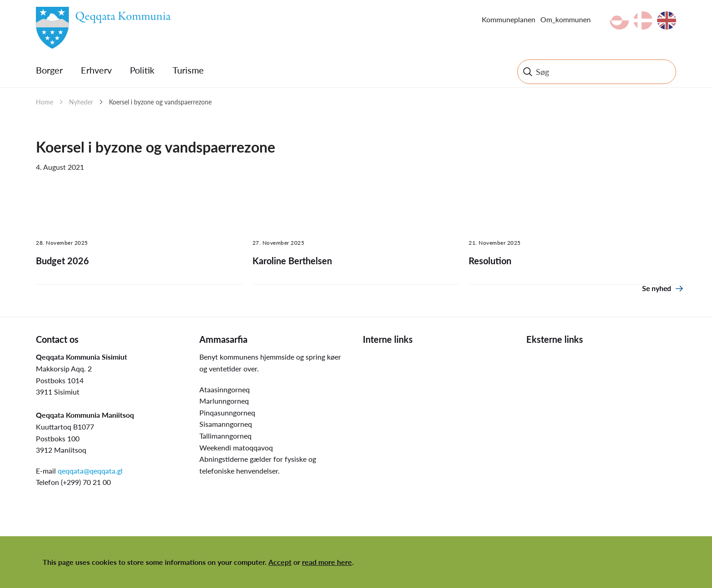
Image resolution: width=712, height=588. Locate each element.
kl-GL (619, 20)
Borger (49, 70)
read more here (327, 562)
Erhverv (96, 70)
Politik (142, 70)
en (667, 20)
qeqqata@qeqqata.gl (90, 471)
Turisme (188, 70)
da (643, 20)
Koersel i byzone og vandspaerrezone (160, 102)
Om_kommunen (566, 19)
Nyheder (81, 102)
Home (44, 102)
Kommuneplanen (509, 19)
